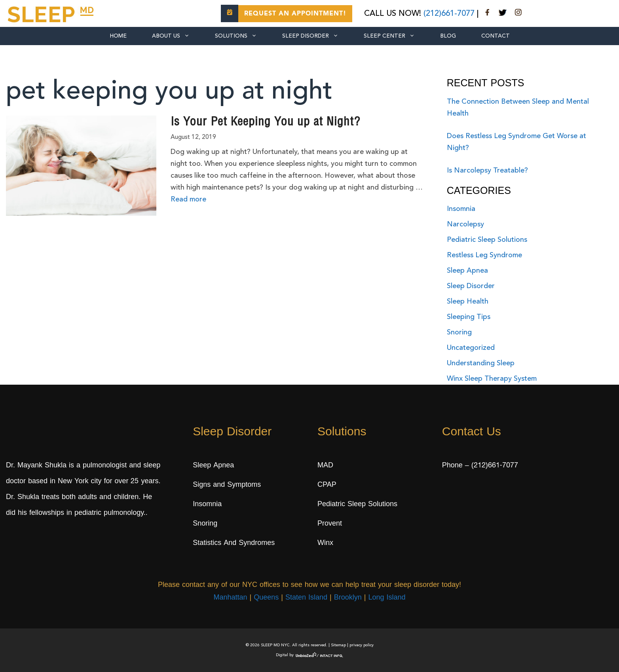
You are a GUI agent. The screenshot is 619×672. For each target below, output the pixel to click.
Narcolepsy (465, 224)
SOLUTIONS (242, 36)
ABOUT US (177, 36)
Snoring (459, 332)
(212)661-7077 (449, 14)
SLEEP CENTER (396, 36)
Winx (325, 543)
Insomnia (461, 209)
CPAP (327, 485)
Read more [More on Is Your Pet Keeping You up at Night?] (188, 199)
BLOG (448, 36)
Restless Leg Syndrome (484, 255)
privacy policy (362, 645)
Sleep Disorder (317, 36)
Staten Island (306, 598)
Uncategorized (471, 348)
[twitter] (503, 14)
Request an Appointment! (295, 14)
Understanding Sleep (481, 363)
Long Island (387, 598)
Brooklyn (348, 598)
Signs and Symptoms (227, 485)
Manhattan (230, 598)
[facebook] (488, 14)
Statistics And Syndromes (234, 543)
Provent (330, 524)
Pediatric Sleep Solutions (487, 240)
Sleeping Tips (469, 317)
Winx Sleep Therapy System (492, 379)
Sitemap (338, 645)
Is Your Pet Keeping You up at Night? (265, 123)
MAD (325, 466)
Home (118, 36)
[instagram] (518, 14)
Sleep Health (468, 302)
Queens (266, 598)
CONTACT (496, 36)
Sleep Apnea (467, 271)
